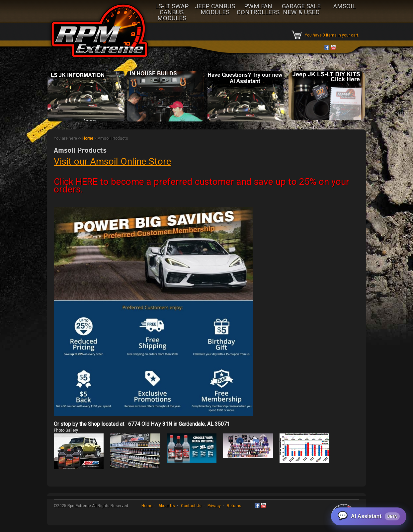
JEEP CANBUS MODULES (215, 10)
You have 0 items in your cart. (332, 35)
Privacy (214, 506)
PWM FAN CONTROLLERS (258, 10)
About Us (167, 506)
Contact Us (191, 506)
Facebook (327, 47)
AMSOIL (344, 7)
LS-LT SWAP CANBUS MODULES (172, 13)
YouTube (333, 47)
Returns (234, 506)
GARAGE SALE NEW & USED (301, 10)
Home (88, 138)
